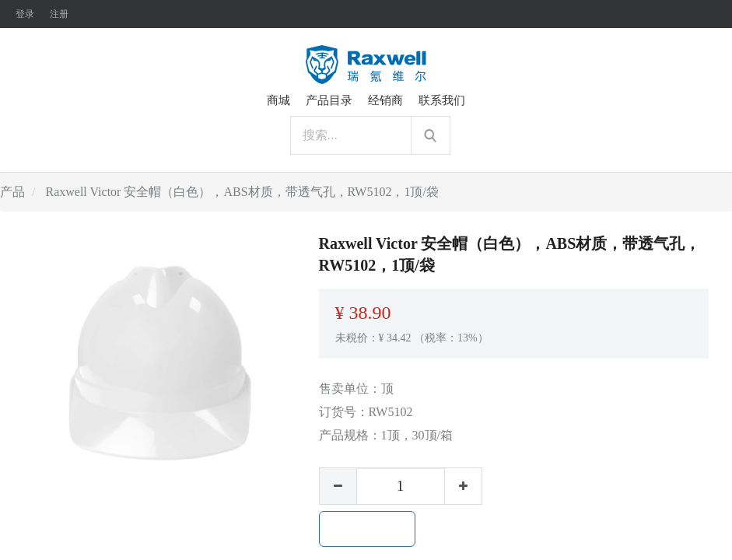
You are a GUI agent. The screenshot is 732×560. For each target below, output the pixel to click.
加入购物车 (367, 529)
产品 (12, 192)
